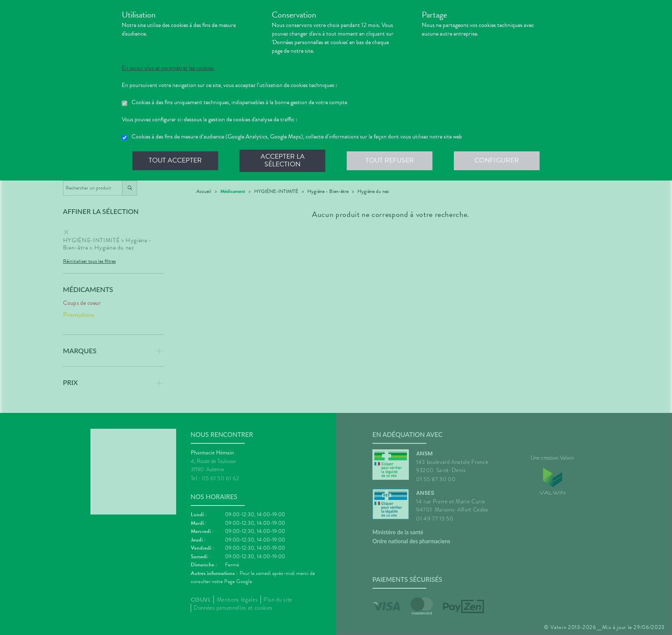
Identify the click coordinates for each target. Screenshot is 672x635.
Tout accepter (175, 160)
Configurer (497, 160)
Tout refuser (390, 160)
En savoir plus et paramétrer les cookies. (168, 68)
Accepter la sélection (283, 160)
